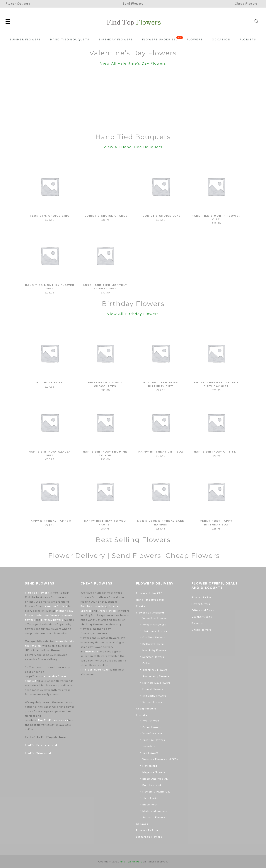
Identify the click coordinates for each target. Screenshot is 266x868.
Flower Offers (201, 604)
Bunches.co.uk (152, 785)
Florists (248, 39)
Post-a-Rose (151, 720)
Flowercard (150, 766)
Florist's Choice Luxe (161, 216)
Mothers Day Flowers (156, 683)
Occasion (221, 39)
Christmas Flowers (155, 631)
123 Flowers (150, 753)
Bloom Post (150, 804)
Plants (140, 606)
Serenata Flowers (154, 817)
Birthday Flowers (116, 39)
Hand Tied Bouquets (70, 39)
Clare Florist (151, 798)
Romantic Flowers (154, 624)
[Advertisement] (133, 100)
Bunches (86, 606)
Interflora (100, 606)
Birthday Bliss (50, 382)
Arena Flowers (107, 611)
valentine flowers (48, 615)
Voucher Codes (202, 617)
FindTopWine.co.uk (38, 753)
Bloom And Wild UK (155, 779)
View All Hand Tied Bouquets (133, 147)
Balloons (142, 824)
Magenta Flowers (154, 772)
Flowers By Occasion (150, 612)
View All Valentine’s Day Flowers (133, 63)
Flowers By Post (147, 830)
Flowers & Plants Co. (156, 791)
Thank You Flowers (155, 670)
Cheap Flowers (146, 708)
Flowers (195, 39)
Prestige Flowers (154, 740)
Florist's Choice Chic (50, 216)
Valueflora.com (152, 733)
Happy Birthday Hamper (50, 521)
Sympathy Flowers (154, 696)
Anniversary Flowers (156, 676)
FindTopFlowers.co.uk (53, 720)
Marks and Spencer (155, 811)
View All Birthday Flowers (133, 314)
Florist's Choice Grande (105, 216)
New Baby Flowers (155, 650)
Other (146, 663)
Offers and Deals (203, 610)
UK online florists (55, 606)
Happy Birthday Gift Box (161, 452)
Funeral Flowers (153, 689)
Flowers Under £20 (160, 39)
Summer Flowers (25, 39)
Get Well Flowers (154, 637)
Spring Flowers (152, 702)
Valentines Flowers (155, 618)
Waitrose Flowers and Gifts (161, 759)
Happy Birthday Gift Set (216, 452)
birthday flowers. (52, 620)
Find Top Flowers (37, 593)
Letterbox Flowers (149, 837)
